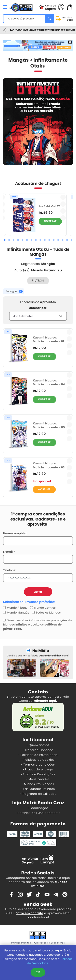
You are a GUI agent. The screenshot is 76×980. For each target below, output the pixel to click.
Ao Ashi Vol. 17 (49, 206)
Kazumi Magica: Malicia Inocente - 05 (49, 425)
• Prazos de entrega (38, 769)
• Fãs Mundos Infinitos (38, 789)
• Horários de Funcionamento (38, 813)
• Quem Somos (38, 745)
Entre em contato (29, 913)
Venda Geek (38, 904)
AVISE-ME (44, 489)
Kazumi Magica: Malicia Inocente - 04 (49, 382)
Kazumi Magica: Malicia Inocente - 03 (49, 465)
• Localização (38, 808)
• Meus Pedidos (38, 779)
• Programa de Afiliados (38, 794)
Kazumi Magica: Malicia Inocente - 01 (48, 340)
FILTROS (38, 281)
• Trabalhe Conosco (38, 750)
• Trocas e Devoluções (38, 774)
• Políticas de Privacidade (38, 755)
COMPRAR (50, 221)
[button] (5, 240)
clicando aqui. (46, 701)
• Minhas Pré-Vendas (38, 784)
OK (38, 972)
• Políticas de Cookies (38, 760)
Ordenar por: (38, 308)
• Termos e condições (38, 765)
